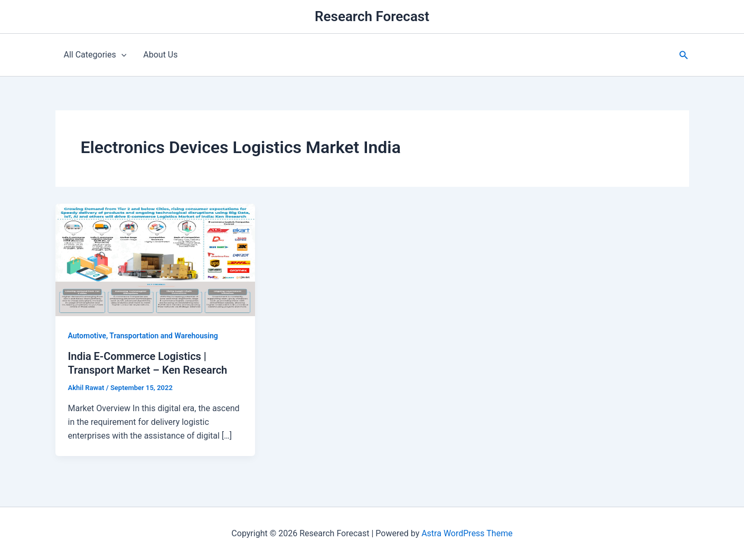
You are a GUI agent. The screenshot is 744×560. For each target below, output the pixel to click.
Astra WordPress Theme (467, 533)
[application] (121, 55)
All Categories (95, 55)
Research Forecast (372, 16)
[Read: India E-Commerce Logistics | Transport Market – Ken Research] (156, 259)
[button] (684, 55)
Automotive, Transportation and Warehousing (143, 336)
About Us (160, 55)
